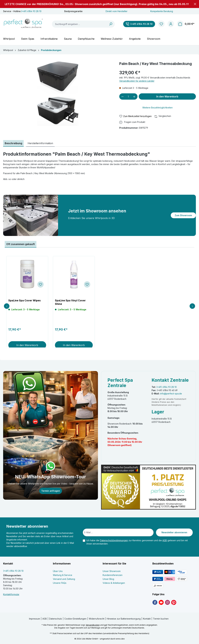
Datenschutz (56, 619)
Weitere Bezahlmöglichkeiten (157, 108)
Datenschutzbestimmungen (114, 540)
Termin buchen (161, 619)
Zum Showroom (183, 215)
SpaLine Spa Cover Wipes (24, 300)
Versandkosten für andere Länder (137, 81)
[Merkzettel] (161, 24)
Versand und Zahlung (64, 579)
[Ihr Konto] (171, 24)
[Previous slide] (7, 306)
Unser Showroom (112, 571)
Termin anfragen (51, 491)
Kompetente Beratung (162, 11)
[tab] (13, 143)
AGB (165, 540)
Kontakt (147, 619)
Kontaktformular (11, 594)
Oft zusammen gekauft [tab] (21, 244)
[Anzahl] (128, 96)
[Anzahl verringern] (122, 96)
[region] (58, 94)
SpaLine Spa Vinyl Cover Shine (70, 302)
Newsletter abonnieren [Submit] (174, 532)
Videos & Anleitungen (114, 583)
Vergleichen (163, 116)
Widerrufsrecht (97, 619)
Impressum (35, 619)
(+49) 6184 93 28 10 (31, 11)
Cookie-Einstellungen (75, 619)
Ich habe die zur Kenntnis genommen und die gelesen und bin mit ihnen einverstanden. (137, 542)
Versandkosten (93, 625)
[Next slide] (192, 306)
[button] (195, 4)
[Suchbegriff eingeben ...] (80, 24)
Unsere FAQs (60, 583)
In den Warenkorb (167, 96)
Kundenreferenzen (113, 575)
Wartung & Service (63, 575)
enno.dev (120, 639)
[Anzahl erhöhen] (134, 96)
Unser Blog (108, 579)
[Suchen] (111, 24)
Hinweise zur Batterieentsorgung (124, 619)
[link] (155, 602)
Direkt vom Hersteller (117, 11)
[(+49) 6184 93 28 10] (139, 24)
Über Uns (58, 571)
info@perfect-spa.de (171, 394)
